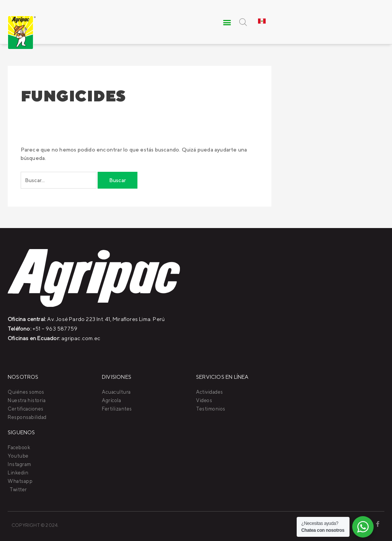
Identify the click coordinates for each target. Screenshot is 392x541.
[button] (227, 22)
